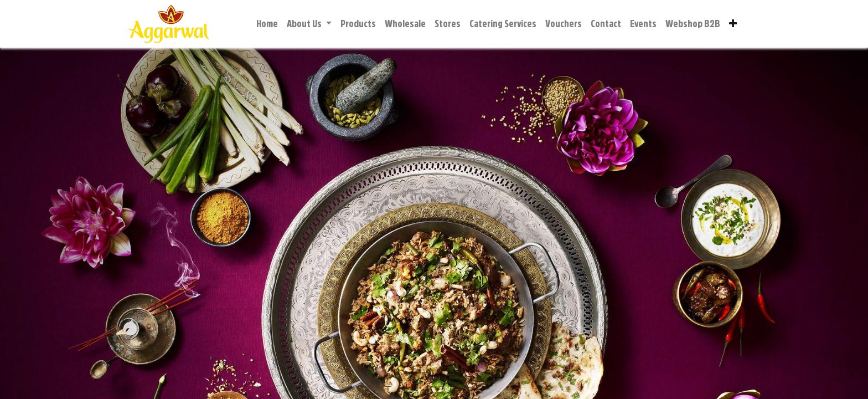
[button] (733, 24)
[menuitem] (267, 24)
